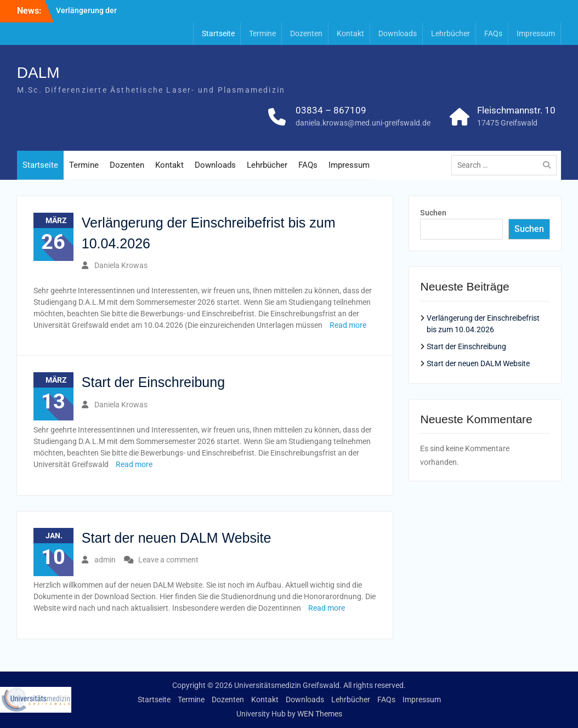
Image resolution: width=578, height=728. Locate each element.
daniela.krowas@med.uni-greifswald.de (363, 123)
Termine (262, 33)
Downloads (398, 33)
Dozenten (306, 33)
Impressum (536, 33)
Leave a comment (168, 560)
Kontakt (350, 33)
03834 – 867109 (331, 110)
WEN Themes (320, 714)
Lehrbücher (450, 33)
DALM (38, 73)
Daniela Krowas (121, 265)
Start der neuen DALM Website (177, 538)
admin (105, 560)
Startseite (218, 33)
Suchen (433, 213)
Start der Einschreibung (153, 382)
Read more (348, 325)
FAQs (493, 33)
